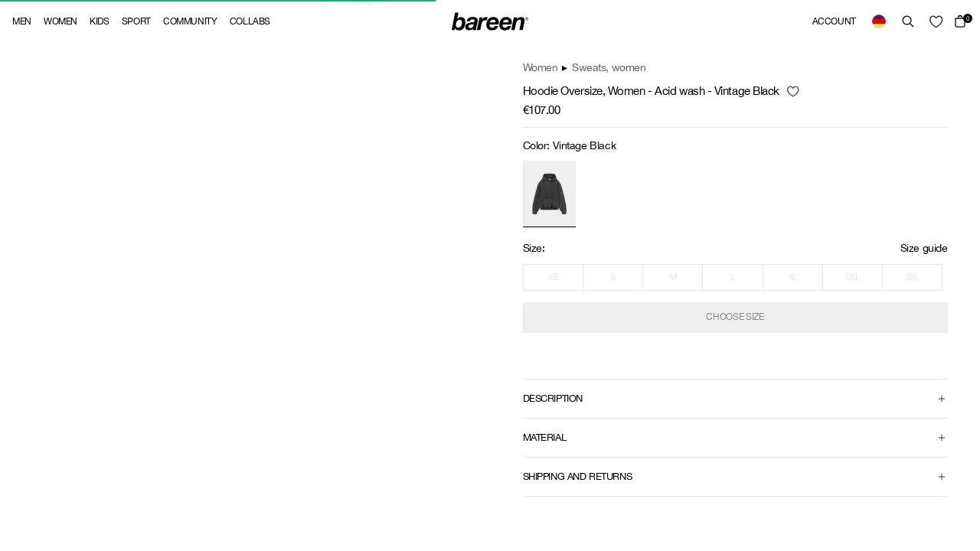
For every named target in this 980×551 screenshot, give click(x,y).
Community (190, 21)
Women (60, 21)
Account (834, 21)
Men (22, 21)
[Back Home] (490, 21)
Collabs (250, 21)
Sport (136, 21)
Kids (100, 21)
